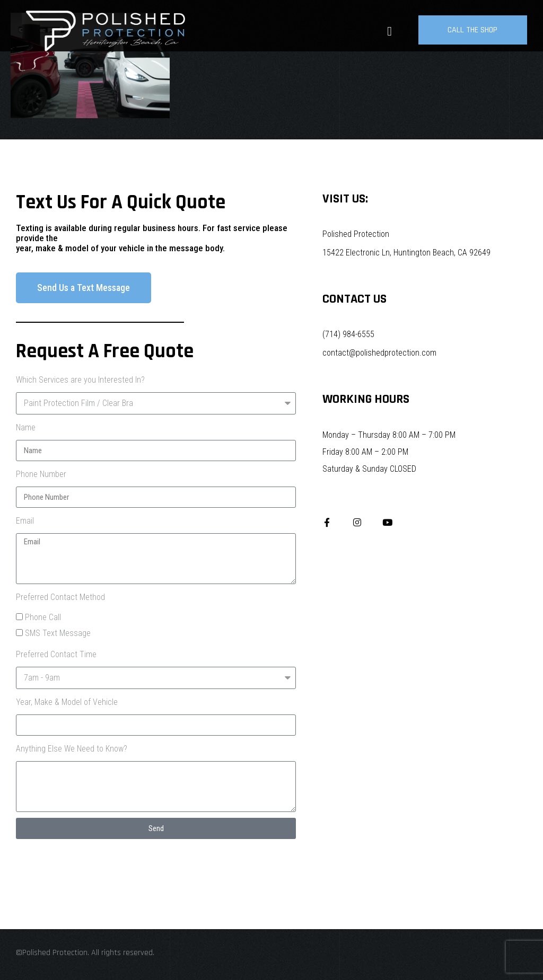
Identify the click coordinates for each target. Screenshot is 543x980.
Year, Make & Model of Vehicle (67, 702)
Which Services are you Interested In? (80, 380)
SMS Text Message (58, 633)
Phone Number (41, 474)
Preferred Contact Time (56, 654)
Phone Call (43, 617)
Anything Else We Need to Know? (72, 749)
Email (25, 521)
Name (26, 427)
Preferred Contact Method (60, 597)
